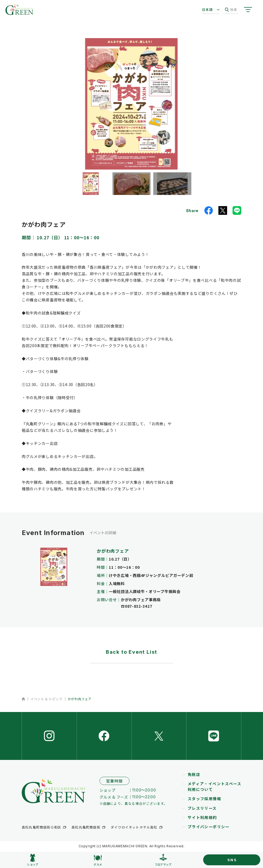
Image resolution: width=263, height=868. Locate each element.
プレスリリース (202, 809)
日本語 (208, 9)
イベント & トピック (47, 699)
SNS (232, 860)
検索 (231, 10)
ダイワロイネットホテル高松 (134, 828)
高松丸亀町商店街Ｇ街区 (41, 828)
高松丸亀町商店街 (86, 828)
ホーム (24, 699)
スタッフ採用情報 (204, 800)
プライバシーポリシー (209, 827)
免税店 (194, 775)
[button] (91, 184)
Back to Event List (131, 652)
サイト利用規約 (202, 818)
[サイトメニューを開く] (248, 10)
